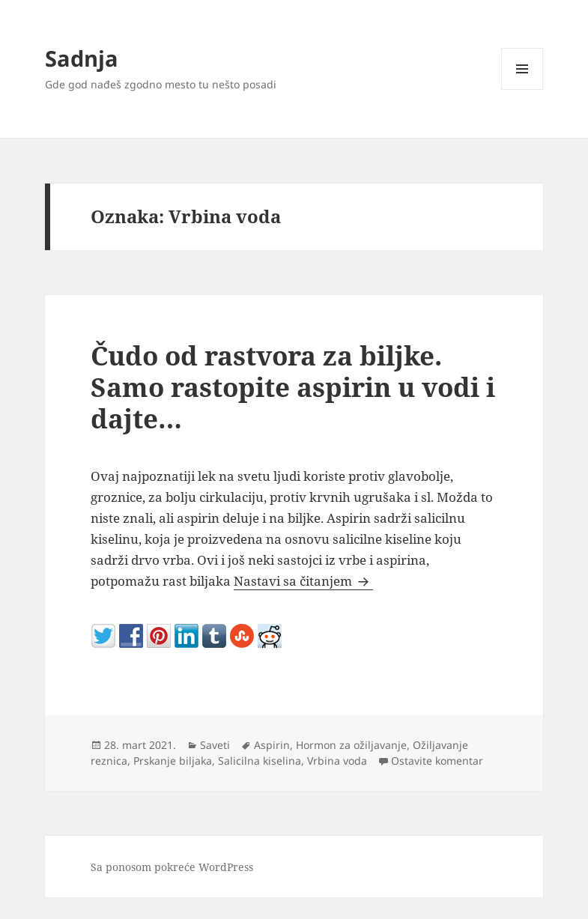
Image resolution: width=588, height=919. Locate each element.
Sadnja (82, 58)
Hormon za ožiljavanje (351, 745)
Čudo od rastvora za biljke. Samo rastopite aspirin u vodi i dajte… (293, 387)
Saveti (215, 745)
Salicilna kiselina (260, 761)
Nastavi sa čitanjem (303, 581)
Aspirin (272, 745)
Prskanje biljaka (173, 761)
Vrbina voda (337, 761)
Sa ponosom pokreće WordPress (172, 867)
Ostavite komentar (437, 761)
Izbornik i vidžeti (522, 90)
